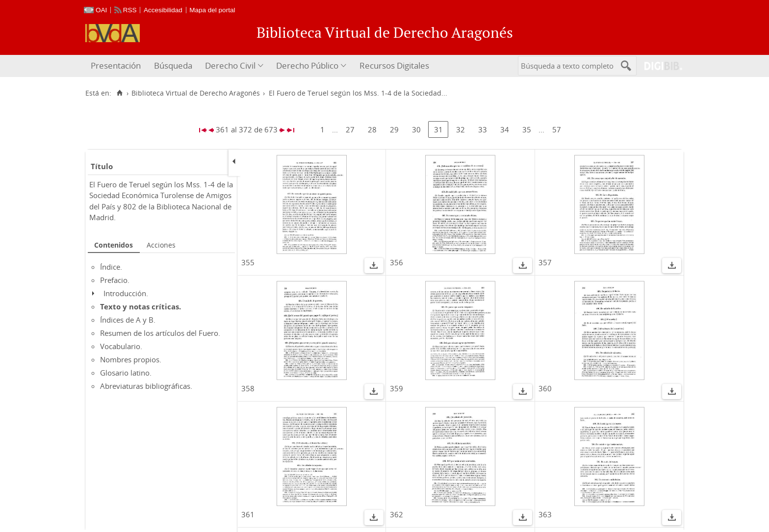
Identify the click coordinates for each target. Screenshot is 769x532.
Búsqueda (173, 65)
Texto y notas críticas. (141, 306)
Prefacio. (115, 280)
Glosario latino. (126, 373)
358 (248, 388)
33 (483, 129)
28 (372, 129)
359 (397, 388)
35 (527, 129)
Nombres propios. (131, 359)
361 (248, 514)
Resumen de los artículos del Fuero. (160, 333)
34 (505, 129)
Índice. (111, 267)
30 (416, 129)
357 (545, 262)
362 (397, 514)
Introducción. (126, 293)
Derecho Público (307, 65)
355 (248, 262)
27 (350, 129)
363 (545, 514)
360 (545, 388)
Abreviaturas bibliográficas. (146, 386)
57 (557, 129)
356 (397, 262)
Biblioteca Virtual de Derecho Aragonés (196, 93)
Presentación (116, 65)
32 (461, 129)
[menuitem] (117, 66)
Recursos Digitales (394, 65)
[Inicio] (119, 93)
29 (394, 129)
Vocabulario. (121, 346)
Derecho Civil (230, 65)
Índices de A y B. (128, 320)
